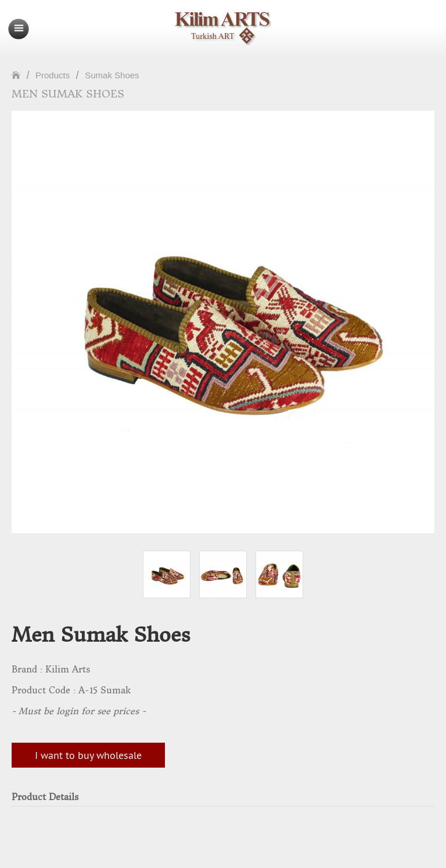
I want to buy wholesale (88, 755)
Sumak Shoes (112, 75)
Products (53, 75)
